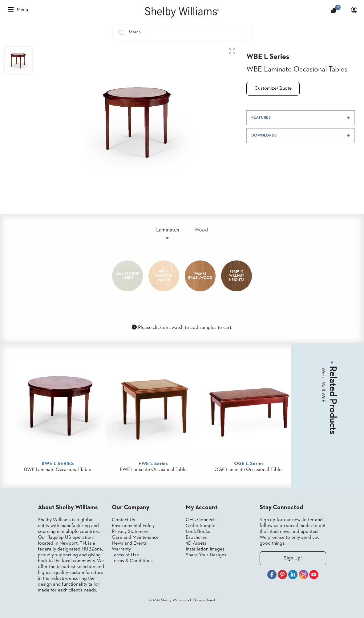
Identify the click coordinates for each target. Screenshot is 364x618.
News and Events (129, 543)
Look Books (198, 532)
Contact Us (123, 520)
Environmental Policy (133, 526)
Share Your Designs (206, 555)
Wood (201, 230)
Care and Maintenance (135, 538)
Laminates (168, 230)
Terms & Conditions (132, 561)
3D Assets (196, 543)
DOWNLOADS (264, 135)
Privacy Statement (130, 532)
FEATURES (261, 118)
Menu (18, 10)
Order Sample (200, 526)
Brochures (196, 538)
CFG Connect (200, 520)
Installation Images (205, 549)
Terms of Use (125, 555)
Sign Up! (293, 558)
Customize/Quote (273, 88)
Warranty (121, 549)
